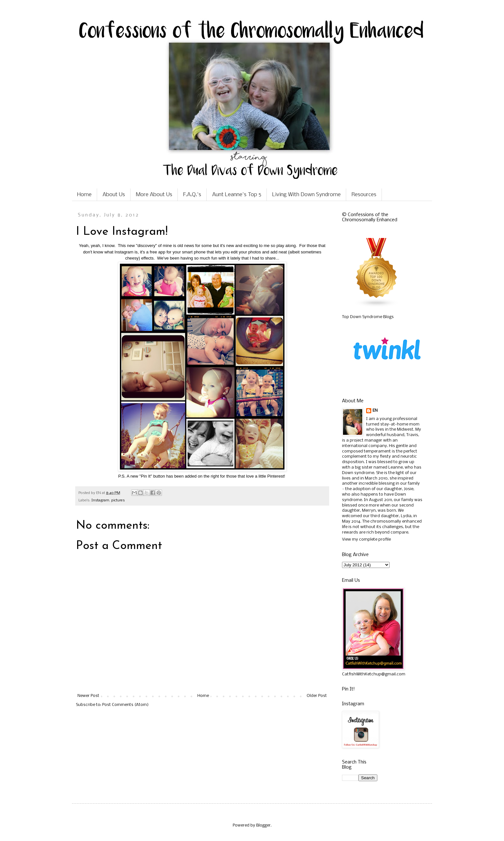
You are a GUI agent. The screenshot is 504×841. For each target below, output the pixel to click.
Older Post (317, 696)
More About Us (154, 195)
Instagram (100, 500)
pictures (118, 500)
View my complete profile (366, 539)
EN (375, 411)
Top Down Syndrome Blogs (368, 317)
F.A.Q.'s (192, 195)
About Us (114, 195)
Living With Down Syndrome (306, 195)
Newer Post (88, 696)
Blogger (263, 825)
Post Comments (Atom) (125, 705)
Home (84, 195)
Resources (364, 195)
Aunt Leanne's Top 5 (237, 195)
